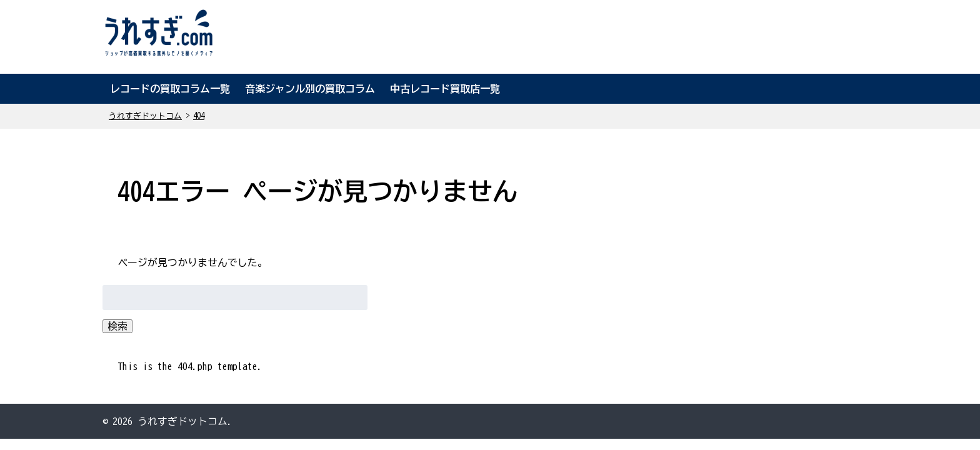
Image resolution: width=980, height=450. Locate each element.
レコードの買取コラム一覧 (170, 89)
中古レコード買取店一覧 (445, 89)
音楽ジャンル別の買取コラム (310, 89)
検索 (117, 326)
